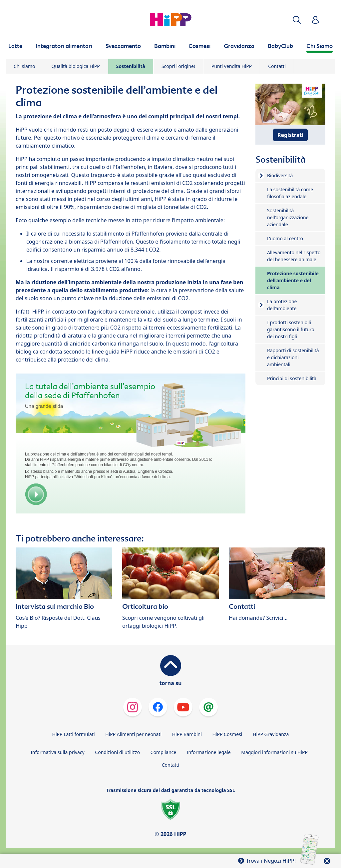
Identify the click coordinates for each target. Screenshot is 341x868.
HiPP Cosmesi (227, 734)
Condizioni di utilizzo (117, 752)
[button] (297, 20)
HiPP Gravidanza (271, 734)
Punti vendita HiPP (232, 66)
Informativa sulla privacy (58, 752)
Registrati (290, 135)
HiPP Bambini (187, 734)
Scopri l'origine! (178, 66)
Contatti (277, 66)
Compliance (163, 752)
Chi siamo (24, 66)
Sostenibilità (131, 66)
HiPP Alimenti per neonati (133, 734)
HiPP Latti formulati (74, 734)
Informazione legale (209, 752)
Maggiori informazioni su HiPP (274, 752)
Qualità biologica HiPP (75, 66)
